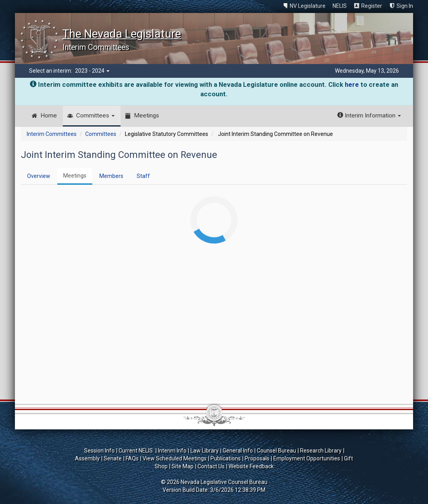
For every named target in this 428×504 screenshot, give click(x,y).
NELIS (340, 6)
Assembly (87, 458)
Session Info (99, 451)
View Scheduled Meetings (175, 458)
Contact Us (211, 466)
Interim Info (172, 451)
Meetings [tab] (75, 176)
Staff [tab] (143, 176)
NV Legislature (308, 6)
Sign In (405, 6)
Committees (95, 115)
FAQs (132, 458)
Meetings (146, 115)
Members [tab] (111, 176)
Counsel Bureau (276, 451)
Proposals (257, 458)
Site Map (183, 466)
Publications (226, 458)
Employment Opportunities (307, 458)
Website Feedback (251, 466)
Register (372, 6)
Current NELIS (136, 451)
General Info (238, 451)
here (352, 84)
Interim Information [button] (369, 115)
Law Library (205, 451)
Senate (113, 458)
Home (49, 115)
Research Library (321, 451)
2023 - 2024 (92, 71)
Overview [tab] (39, 176)
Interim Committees (52, 134)
